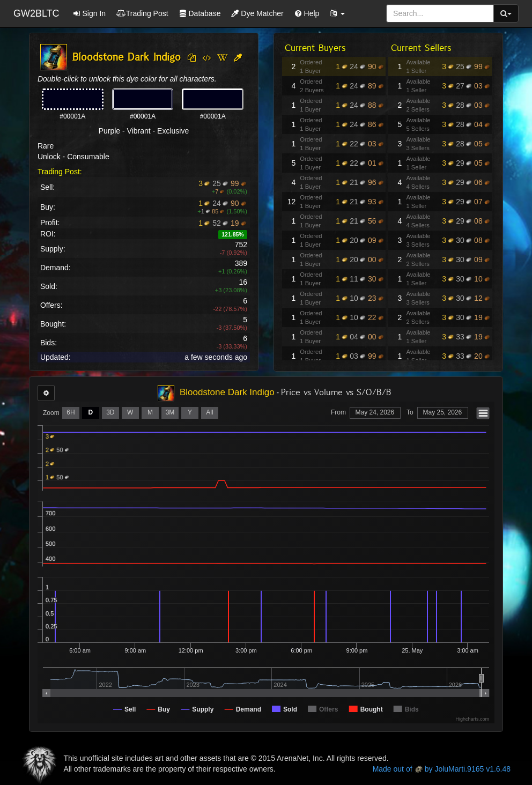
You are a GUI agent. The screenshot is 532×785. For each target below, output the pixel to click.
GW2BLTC (36, 13)
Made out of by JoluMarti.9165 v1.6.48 (442, 769)
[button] (337, 13)
